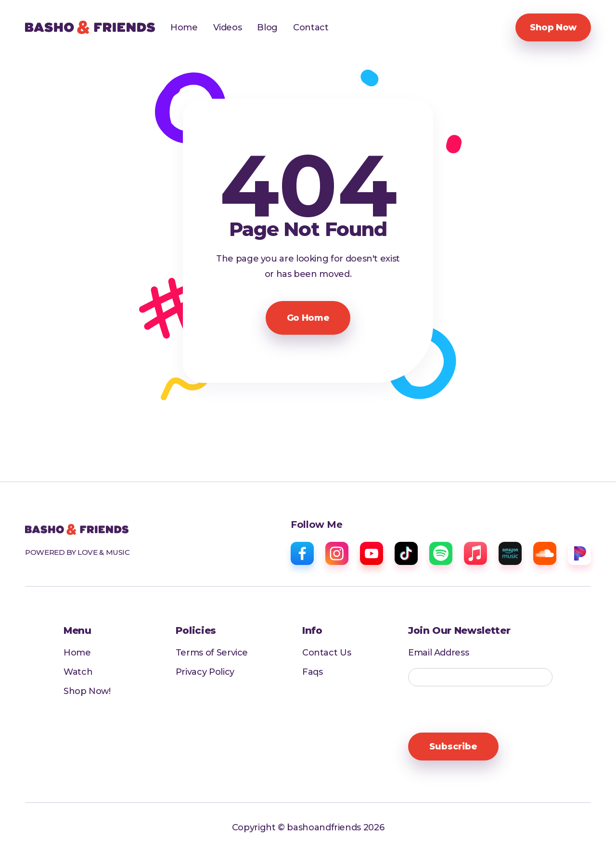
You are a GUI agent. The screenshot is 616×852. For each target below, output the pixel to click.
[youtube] (372, 553)
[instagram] (337, 553)
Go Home (308, 318)
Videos (228, 27)
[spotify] (441, 553)
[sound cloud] (545, 553)
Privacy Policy (205, 672)
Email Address (438, 653)
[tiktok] (406, 553)
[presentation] (481, 710)
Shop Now (553, 27)
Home (184, 27)
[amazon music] (510, 553)
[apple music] (475, 553)
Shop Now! (87, 691)
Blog (267, 27)
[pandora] (579, 553)
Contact (311, 27)
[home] (90, 27)
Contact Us (327, 653)
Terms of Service (212, 653)
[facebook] (302, 553)
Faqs (313, 672)
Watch (78, 672)
